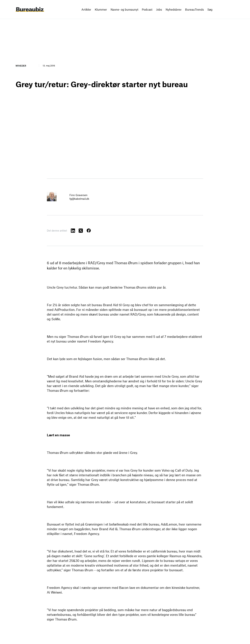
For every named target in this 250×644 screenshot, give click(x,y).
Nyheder (21, 66)
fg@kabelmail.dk (79, 199)
